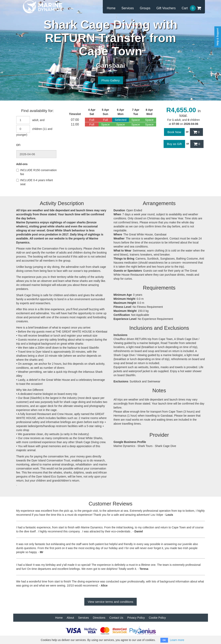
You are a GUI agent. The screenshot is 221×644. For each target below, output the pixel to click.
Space (136, 120)
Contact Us (116, 618)
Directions (99, 618)
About (70, 618)
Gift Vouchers (166, 8)
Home (111, 8)
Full (92, 120)
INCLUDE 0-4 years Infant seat (35, 182)
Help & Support (218, 37)
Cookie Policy (157, 618)
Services (128, 8)
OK (164, 640)
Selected (120, 120)
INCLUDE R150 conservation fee (37, 172)
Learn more (177, 640)
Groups (145, 8)
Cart (191, 8)
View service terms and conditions (110, 602)
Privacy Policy (136, 618)
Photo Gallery (110, 80)
